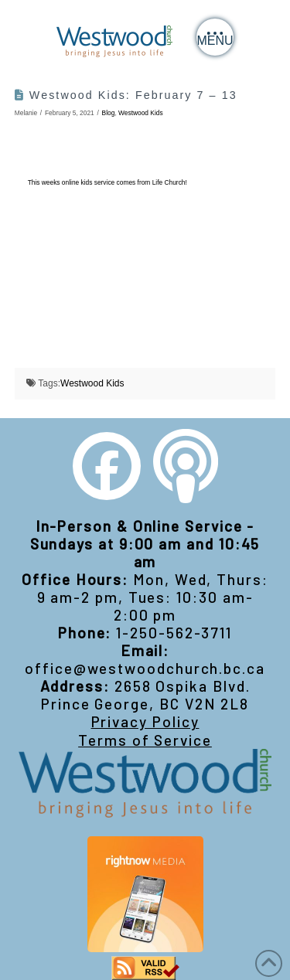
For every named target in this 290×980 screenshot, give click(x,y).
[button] (215, 37)
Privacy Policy (145, 721)
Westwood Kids (141, 113)
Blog (109, 113)
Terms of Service (145, 740)
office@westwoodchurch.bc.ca (145, 668)
